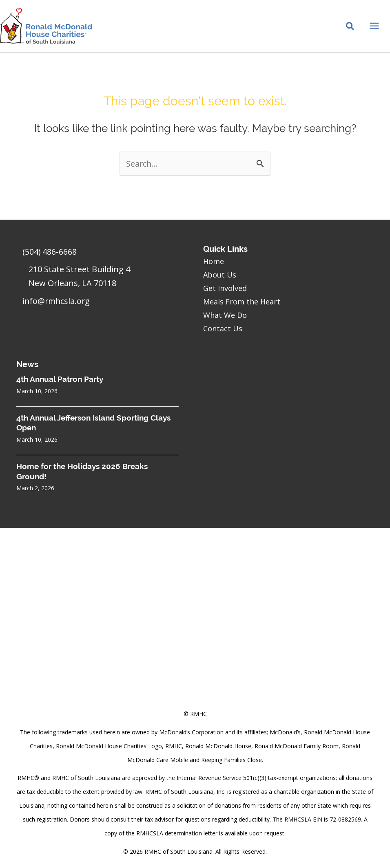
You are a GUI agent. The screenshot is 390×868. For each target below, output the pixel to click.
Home (214, 261)
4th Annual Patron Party (60, 379)
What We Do (225, 315)
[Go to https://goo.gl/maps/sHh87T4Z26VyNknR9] (102, 279)
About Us (220, 275)
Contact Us (223, 328)
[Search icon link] (350, 29)
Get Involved (225, 288)
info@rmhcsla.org (57, 301)
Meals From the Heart (242, 302)
